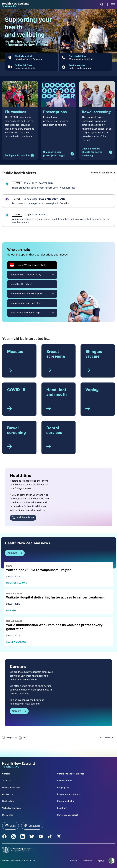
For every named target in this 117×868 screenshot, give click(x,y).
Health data (8, 801)
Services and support (68, 815)
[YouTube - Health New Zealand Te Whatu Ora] (41, 836)
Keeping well (64, 787)
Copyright (101, 861)
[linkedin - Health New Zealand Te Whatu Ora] (23, 836)
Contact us (8, 794)
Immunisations (64, 781)
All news (15, 553)
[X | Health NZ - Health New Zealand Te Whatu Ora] (59, 836)
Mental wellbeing (66, 801)
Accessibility (87, 861)
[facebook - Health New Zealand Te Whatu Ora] (4, 836)
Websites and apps (11, 808)
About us (7, 781)
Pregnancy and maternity (70, 794)
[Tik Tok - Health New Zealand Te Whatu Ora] (50, 836)
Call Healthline (23, 518)
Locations (62, 808)
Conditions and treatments (71, 774)
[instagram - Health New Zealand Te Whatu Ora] (13, 836)
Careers (19, 711)
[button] (9, 738)
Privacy (73, 861)
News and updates (11, 787)
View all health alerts (103, 173)
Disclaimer (8, 815)
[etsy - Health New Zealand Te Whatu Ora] (32, 836)
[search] (102, 5)
